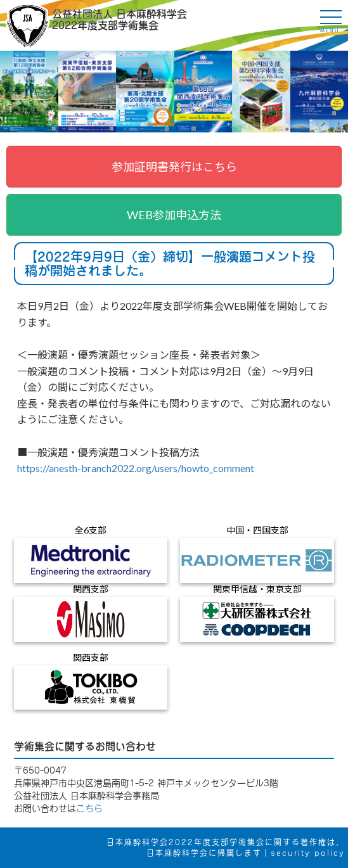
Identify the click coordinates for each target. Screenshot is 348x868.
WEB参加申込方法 (174, 215)
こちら (89, 808)
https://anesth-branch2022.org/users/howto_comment (136, 468)
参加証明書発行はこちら (174, 167)
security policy (308, 853)
